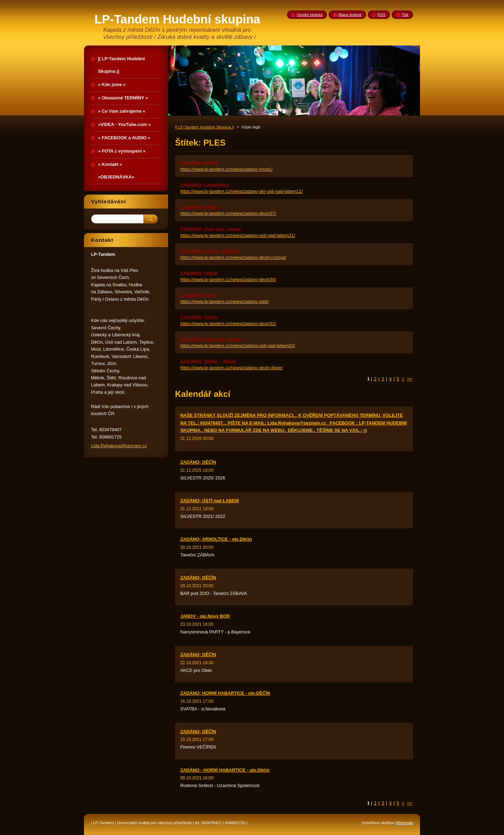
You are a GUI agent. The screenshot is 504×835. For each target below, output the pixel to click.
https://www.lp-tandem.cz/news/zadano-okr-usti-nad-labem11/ (241, 191)
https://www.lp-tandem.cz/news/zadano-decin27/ (228, 213)
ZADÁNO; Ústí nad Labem (211, 229)
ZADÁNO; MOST (199, 163)
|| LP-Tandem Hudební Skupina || (205, 127)
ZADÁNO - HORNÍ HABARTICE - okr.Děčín (225, 770)
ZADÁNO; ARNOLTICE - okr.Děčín (216, 539)
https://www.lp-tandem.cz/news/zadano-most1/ (226, 169)
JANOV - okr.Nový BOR (205, 616)
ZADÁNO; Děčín (199, 207)
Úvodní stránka (310, 15)
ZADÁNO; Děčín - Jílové (208, 362)
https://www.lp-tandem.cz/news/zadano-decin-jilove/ (232, 368)
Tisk (405, 15)
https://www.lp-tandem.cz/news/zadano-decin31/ (228, 324)
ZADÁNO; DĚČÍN (198, 462)
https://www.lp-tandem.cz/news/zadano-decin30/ (228, 279)
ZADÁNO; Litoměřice (205, 185)
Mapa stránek (350, 15)
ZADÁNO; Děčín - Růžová (210, 251)
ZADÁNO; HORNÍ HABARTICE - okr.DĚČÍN (225, 693)
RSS (381, 15)
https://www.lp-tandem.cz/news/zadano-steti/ (225, 301)
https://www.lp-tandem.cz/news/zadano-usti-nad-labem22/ (238, 346)
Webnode (404, 823)
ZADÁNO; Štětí (198, 295)
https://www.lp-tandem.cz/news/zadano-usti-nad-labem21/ (238, 235)
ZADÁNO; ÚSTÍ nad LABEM (209, 501)
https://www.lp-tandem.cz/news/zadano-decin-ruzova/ (233, 257)
